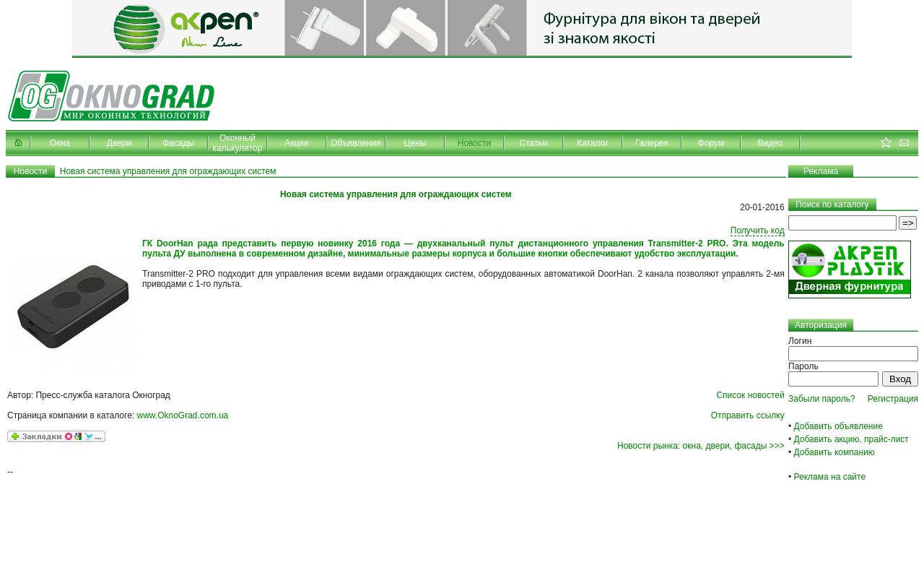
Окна (60, 143)
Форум (711, 143)
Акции (297, 143)
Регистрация (893, 399)
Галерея (652, 143)
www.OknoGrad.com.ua (183, 415)
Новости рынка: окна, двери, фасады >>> (701, 446)
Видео (770, 143)
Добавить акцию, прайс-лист (851, 439)
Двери (119, 143)
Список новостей (750, 395)
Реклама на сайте (830, 477)
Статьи (534, 143)
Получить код (758, 230)
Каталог (593, 143)
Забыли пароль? (822, 399)
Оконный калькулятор (238, 143)
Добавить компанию (834, 452)
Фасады (178, 143)
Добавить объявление (838, 426)
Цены (415, 143)
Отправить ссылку (748, 415)
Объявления (356, 143)
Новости (474, 143)
